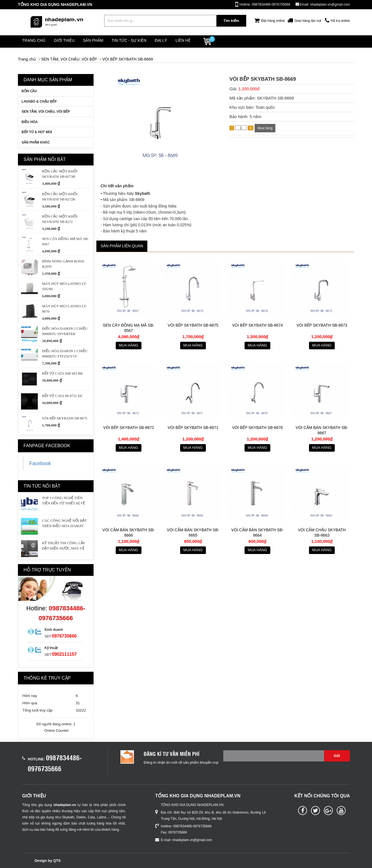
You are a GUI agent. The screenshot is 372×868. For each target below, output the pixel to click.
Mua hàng (265, 128)
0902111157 (64, 654)
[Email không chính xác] (274, 756)
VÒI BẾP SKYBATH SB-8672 (128, 428)
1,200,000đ (249, 89)
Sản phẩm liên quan (122, 246)
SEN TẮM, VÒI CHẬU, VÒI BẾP (69, 59)
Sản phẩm (105, 41)
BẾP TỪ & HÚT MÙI (37, 132)
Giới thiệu (71, 41)
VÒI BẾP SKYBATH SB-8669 (128, 59)
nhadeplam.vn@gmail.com (192, 840)
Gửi (337, 756)
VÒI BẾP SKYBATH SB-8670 (257, 428)
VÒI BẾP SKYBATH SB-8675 (193, 325)
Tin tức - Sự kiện (145, 41)
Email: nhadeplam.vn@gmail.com (325, 4)
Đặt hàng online (273, 21)
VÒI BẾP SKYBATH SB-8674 (257, 325)
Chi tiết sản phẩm (117, 186)
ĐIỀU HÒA (30, 122)
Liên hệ (209, 41)
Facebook (40, 463)
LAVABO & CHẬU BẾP (39, 101)
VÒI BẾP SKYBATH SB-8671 (193, 428)
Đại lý (181, 41)
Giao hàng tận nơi (308, 21)
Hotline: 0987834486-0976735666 (265, 4)
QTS (57, 861)
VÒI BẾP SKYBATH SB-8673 (322, 325)
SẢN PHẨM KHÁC (36, 142)
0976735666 (64, 636)
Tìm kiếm (231, 21)
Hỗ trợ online (340, 21)
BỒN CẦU (29, 91)
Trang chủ (36, 41)
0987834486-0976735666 (192, 826)
